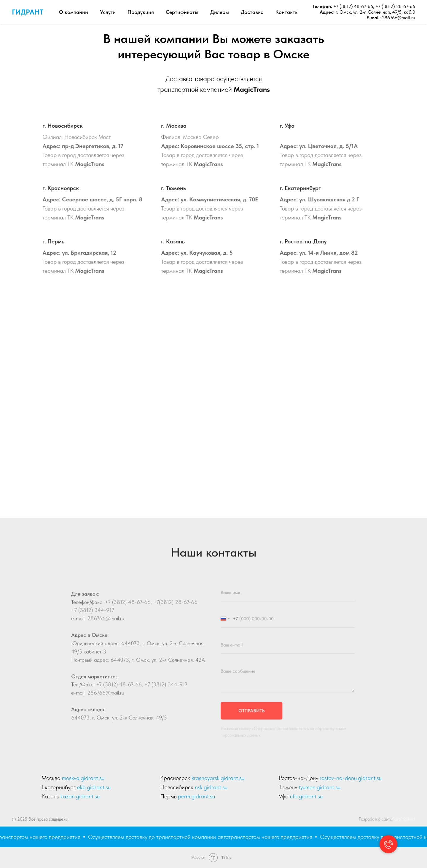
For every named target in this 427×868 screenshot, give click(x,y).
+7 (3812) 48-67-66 (353, 6)
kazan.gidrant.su (80, 796)
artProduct (405, 819)
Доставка (252, 12)
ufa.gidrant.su (306, 796)
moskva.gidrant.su (83, 778)
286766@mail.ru (399, 18)
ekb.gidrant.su (94, 787)
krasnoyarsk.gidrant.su (218, 778)
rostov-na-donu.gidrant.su (351, 778)
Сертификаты (182, 12)
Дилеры (220, 12)
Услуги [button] (108, 12)
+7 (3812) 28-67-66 (395, 6)
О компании (73, 12)
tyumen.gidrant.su (320, 787)
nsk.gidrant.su (211, 787)
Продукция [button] (141, 12)
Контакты (287, 12)
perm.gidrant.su (196, 796)
